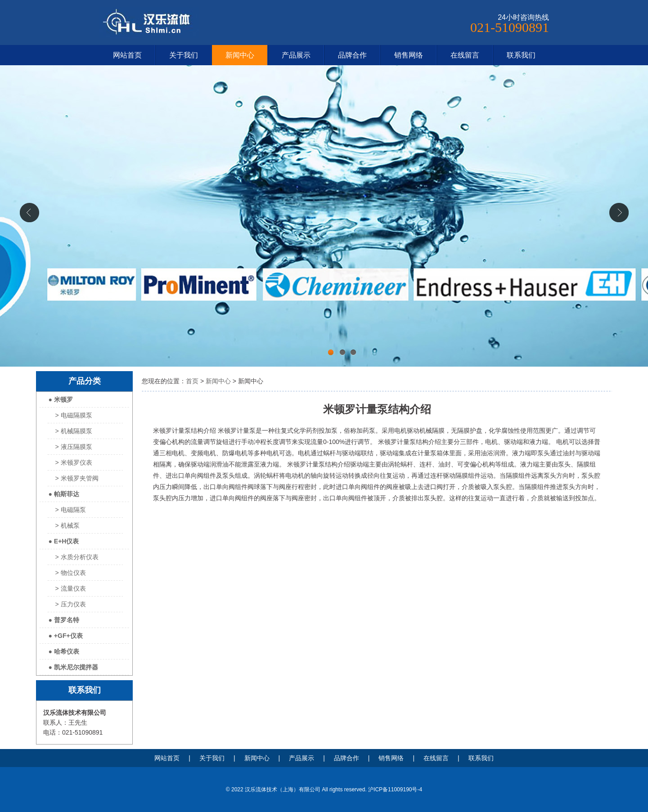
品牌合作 (352, 55)
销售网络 (409, 55)
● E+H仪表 (64, 541)
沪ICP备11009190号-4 (395, 790)
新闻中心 (240, 55)
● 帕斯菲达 (64, 494)
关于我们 (184, 55)
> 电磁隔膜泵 (74, 415)
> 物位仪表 (71, 573)
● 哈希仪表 (64, 651)
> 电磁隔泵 (71, 510)
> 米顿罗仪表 (74, 462)
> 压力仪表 (71, 604)
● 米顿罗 (61, 399)
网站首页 (127, 55)
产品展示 (296, 55)
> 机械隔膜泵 (74, 431)
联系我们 (521, 55)
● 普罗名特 (64, 620)
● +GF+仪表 (66, 636)
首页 (192, 381)
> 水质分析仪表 (77, 557)
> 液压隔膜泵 (74, 447)
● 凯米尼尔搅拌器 (73, 667)
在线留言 (465, 55)
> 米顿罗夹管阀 (77, 478)
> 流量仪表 (71, 588)
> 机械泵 (67, 525)
